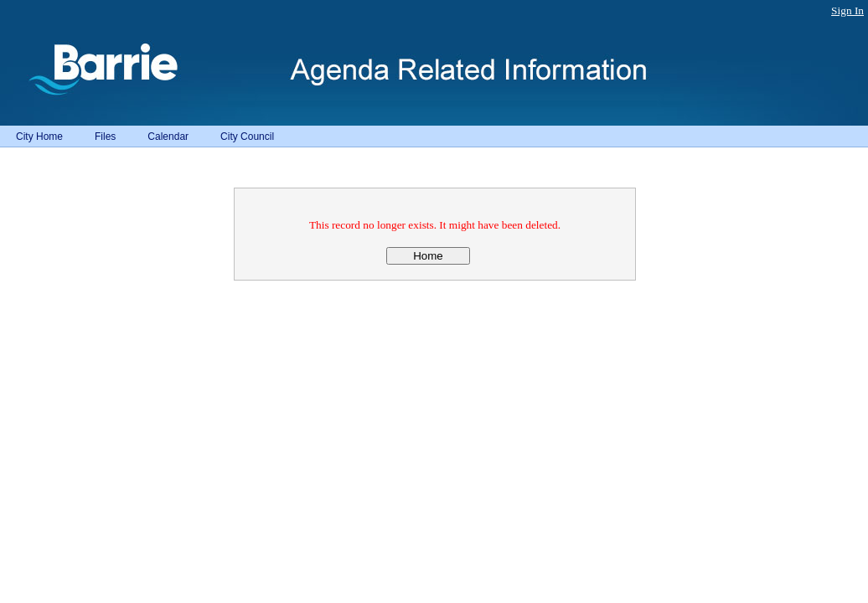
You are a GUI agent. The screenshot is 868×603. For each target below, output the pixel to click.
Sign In (847, 10)
